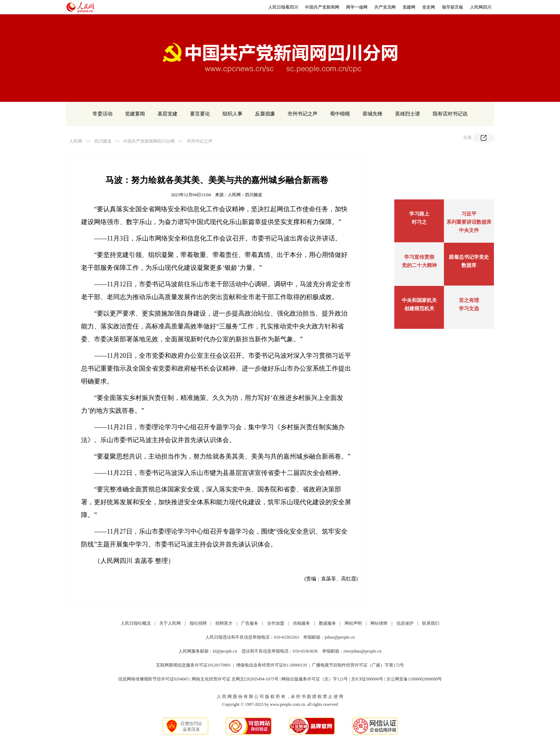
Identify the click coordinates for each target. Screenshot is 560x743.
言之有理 (469, 300)
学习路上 (419, 214)
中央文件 (469, 230)
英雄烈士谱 (407, 114)
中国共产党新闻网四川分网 (149, 141)
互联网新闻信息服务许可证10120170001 (194, 665)
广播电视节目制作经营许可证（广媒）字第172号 (358, 665)
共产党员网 (385, 7)
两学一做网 (357, 7)
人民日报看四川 (283, 7)
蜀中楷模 (340, 114)
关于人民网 (170, 623)
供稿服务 (301, 623)
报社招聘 (198, 623)
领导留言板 (452, 7)
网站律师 (379, 623)
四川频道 (103, 141)
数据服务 (327, 623)
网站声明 (353, 623)
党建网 (409, 7)
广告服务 (250, 623)
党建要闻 (135, 114)
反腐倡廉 (265, 114)
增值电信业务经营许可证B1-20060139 (271, 665)
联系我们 (431, 623)
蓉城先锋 (372, 114)
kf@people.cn (225, 651)
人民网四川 (481, 7)
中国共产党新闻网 (322, 7)
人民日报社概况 (136, 623)
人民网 (76, 141)
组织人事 (232, 114)
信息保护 (405, 623)
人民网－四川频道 (245, 195)
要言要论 (200, 114)
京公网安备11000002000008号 (414, 679)
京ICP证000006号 (367, 679)
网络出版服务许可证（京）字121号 (315, 679)
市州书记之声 (302, 114)
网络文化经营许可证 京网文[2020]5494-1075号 (235, 679)
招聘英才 (224, 623)
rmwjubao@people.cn (362, 651)
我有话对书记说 (450, 114)
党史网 (429, 7)
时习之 (419, 222)
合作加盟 (276, 623)
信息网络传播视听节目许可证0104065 (154, 679)
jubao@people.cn (340, 637)
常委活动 (102, 114)
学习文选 (469, 309)
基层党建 (167, 114)
